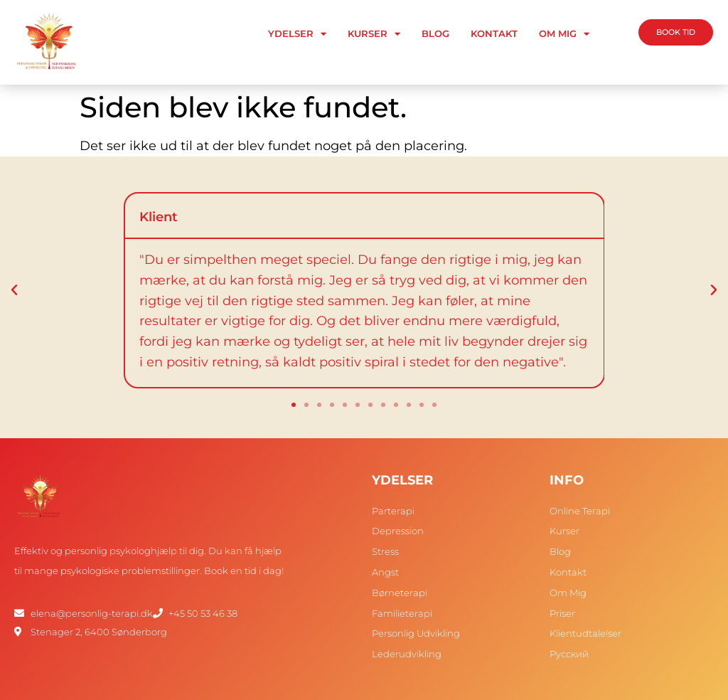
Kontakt (494, 33)
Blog (435, 33)
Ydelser (297, 34)
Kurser (374, 34)
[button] (14, 290)
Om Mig (564, 34)
